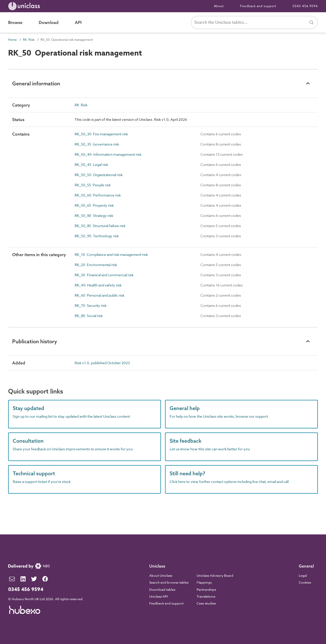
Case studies (206, 603)
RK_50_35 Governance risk (97, 144)
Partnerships (206, 589)
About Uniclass (161, 575)
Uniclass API (158, 596)
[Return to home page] (25, 6)
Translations (206, 596)
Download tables (162, 589)
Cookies (305, 582)
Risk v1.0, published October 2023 (102, 363)
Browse (15, 22)
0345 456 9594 (305, 6)
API (78, 22)
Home (12, 40)
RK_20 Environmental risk (96, 265)
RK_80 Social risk (89, 316)
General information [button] (36, 83)
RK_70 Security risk (91, 305)
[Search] (311, 22)
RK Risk (29, 40)
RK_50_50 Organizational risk (99, 175)
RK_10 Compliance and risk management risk (111, 254)
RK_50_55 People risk (93, 185)
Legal (303, 575)
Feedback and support (258, 6)
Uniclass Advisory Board (215, 575)
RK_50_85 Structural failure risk (100, 226)
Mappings (204, 582)
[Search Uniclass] (254, 22)
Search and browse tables (169, 582)
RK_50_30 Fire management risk (101, 134)
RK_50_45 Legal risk (91, 165)
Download (49, 22)
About (219, 6)
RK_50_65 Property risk (94, 205)
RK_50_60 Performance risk (98, 195)
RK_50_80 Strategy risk (94, 215)
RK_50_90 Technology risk (97, 236)
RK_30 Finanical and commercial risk (104, 275)
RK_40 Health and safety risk (98, 285)
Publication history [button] (35, 341)
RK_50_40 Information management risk (108, 154)
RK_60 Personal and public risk (99, 295)
